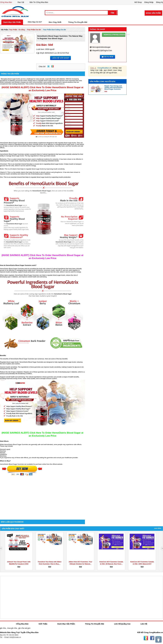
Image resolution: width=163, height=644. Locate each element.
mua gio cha (12, 628)
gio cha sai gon (24, 628)
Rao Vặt (21, 2)
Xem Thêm (158, 528)
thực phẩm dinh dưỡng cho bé (54, 30)
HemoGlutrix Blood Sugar (19, 359)
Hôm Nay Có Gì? (35, 22)
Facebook (152, 638)
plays (31, 164)
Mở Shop (138, 2)
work (26, 269)
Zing (53, 66)
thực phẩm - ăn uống (17, 30)
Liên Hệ (144, 624)
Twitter (48, 66)
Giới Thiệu (43, 624)
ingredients (52, 154)
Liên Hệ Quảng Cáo (122, 624)
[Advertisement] (42, 496)
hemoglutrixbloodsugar (101, 47)
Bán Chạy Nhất (55, 22)
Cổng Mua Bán (6, 2)
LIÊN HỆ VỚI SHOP (60, 58)
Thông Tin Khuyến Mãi (78, 22)
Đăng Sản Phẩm (153, 13)
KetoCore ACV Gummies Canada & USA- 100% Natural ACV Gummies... (142, 564)
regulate (34, 177)
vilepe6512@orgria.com (102, 51)
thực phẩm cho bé (34, 30)
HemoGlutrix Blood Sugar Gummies (31, 146)
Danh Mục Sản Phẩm (12, 22)
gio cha (3, 628)
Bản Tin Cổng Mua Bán (39, 2)
